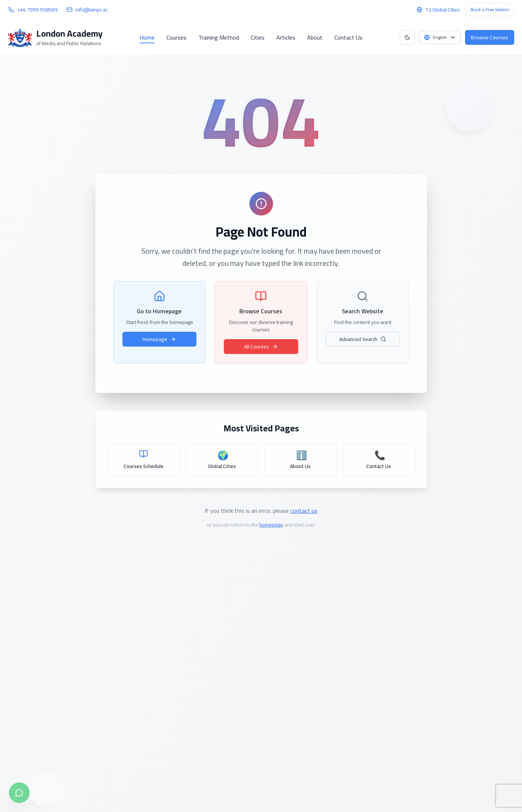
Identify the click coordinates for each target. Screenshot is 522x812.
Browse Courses (490, 37)
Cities (258, 37)
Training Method (219, 37)
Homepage (159, 339)
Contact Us (348, 37)
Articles (286, 37)
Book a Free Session (490, 10)
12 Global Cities (443, 10)
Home (147, 37)
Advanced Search (363, 339)
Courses (176, 37)
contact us (304, 511)
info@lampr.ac (92, 10)
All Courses (261, 347)
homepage (271, 525)
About (315, 37)
